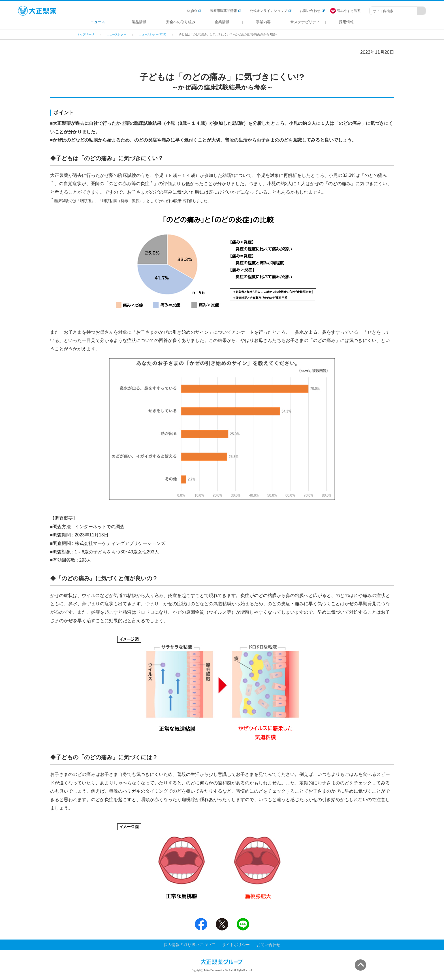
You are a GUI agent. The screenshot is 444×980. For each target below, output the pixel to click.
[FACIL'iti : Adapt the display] (348, 11)
